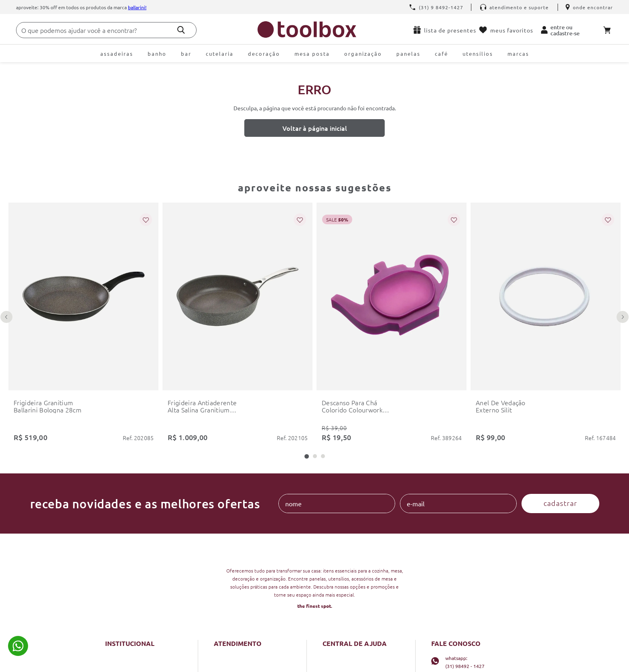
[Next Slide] (623, 317)
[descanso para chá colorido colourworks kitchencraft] (392, 324)
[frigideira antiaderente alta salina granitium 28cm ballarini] (237, 324)
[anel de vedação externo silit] (546, 324)
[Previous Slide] (6, 317)
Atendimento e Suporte (514, 7)
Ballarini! (137, 7)
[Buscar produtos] (181, 30)
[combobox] (106, 30)
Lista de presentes (444, 30)
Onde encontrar (589, 7)
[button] (307, 456)
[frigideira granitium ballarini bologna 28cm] (83, 324)
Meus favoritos (506, 30)
